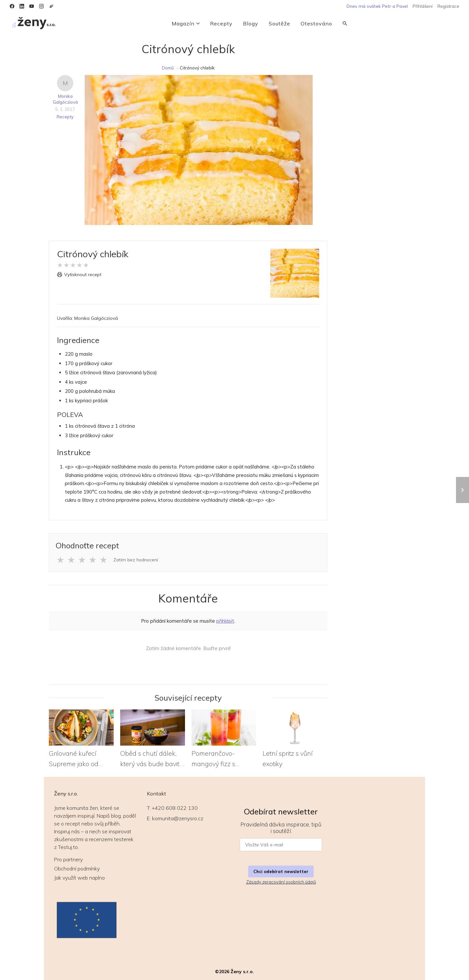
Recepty (221, 23)
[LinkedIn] (22, 6)
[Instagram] (41, 6)
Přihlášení (423, 6)
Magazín (186, 23)
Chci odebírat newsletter (281, 871)
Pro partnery (68, 859)
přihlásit (225, 621)
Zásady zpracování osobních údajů (281, 882)
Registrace (448, 6)
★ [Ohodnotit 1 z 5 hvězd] (60, 560)
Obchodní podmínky (77, 869)
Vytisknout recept (79, 275)
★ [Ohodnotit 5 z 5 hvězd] (103, 560)
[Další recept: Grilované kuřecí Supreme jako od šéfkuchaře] (462, 490)
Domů (168, 68)
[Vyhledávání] (345, 23)
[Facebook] (12, 6)
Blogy (251, 23)
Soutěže (279, 23)
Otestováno (316, 23)
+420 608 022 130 (175, 808)
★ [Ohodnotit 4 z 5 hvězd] (93, 560)
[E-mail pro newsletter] (281, 845)
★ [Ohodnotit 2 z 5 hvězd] (71, 560)
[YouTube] (32, 6)
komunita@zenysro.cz (178, 818)
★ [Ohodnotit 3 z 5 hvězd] (82, 560)
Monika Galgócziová (65, 99)
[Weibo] (51, 6)
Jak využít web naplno (79, 878)
